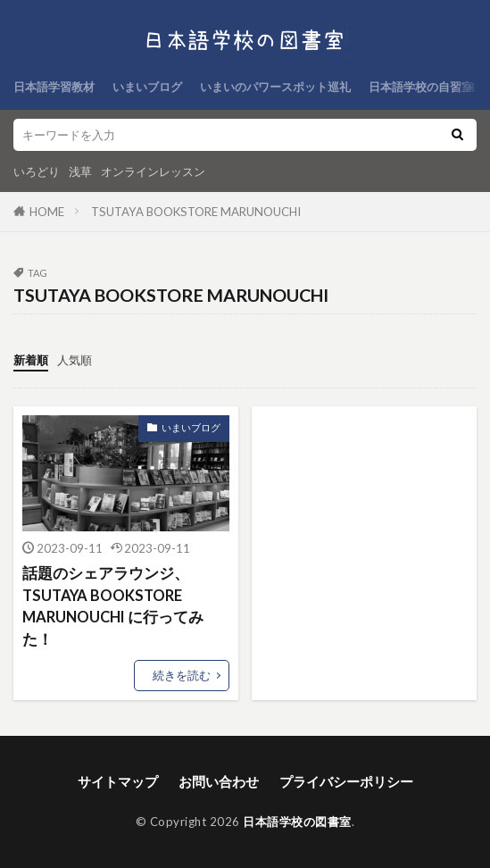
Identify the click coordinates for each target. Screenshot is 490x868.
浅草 (80, 171)
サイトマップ (118, 781)
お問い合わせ (219, 781)
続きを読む (182, 675)
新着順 (31, 360)
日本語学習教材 (54, 87)
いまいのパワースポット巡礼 (275, 87)
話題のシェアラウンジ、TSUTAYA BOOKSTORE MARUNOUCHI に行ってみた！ (113, 606)
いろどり (37, 171)
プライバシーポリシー (346, 781)
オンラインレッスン (153, 171)
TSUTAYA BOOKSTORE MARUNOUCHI (196, 212)
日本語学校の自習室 (421, 87)
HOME (47, 212)
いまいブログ (147, 87)
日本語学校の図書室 (297, 822)
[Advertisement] (364, 505)
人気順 (75, 360)
